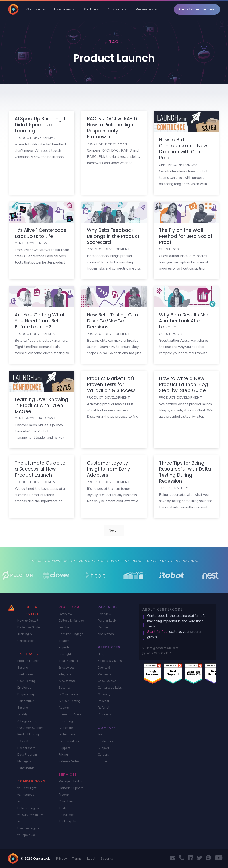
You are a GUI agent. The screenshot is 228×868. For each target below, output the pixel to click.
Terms (77, 859)
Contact (103, 761)
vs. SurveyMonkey (30, 815)
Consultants (26, 768)
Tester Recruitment (67, 811)
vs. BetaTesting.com (29, 805)
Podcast (103, 701)
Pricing (63, 755)
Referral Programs (104, 711)
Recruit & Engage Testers (71, 637)
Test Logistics (68, 821)
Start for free (157, 632)
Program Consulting (66, 798)
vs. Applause (26, 835)
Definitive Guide (29, 627)
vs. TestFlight (27, 788)
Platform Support (71, 788)
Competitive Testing (26, 704)
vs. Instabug (26, 795)
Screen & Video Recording (70, 718)
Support (103, 748)
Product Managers (30, 734)
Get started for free (197, 9)
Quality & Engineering (27, 718)
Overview (65, 614)
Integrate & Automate (67, 678)
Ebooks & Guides (110, 661)
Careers (103, 755)
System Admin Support (69, 744)
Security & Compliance (68, 691)
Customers (105, 741)
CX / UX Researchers (26, 744)
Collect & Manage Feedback (71, 624)
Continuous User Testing (26, 678)
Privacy (62, 859)
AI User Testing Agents (70, 704)
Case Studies (107, 681)
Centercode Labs (110, 688)
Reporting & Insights (66, 651)
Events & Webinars (105, 671)
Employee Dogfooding (26, 691)
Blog (101, 654)
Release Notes (69, 761)
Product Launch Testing (28, 664)
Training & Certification (26, 637)
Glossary (104, 694)
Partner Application (106, 631)
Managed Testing (71, 781)
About (102, 734)
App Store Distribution (67, 731)
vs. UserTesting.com (29, 825)
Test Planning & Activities (68, 664)
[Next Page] (114, 531)
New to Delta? (28, 621)
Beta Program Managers (27, 758)
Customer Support (30, 728)
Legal (91, 859)
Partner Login (107, 621)
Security (107, 859)
